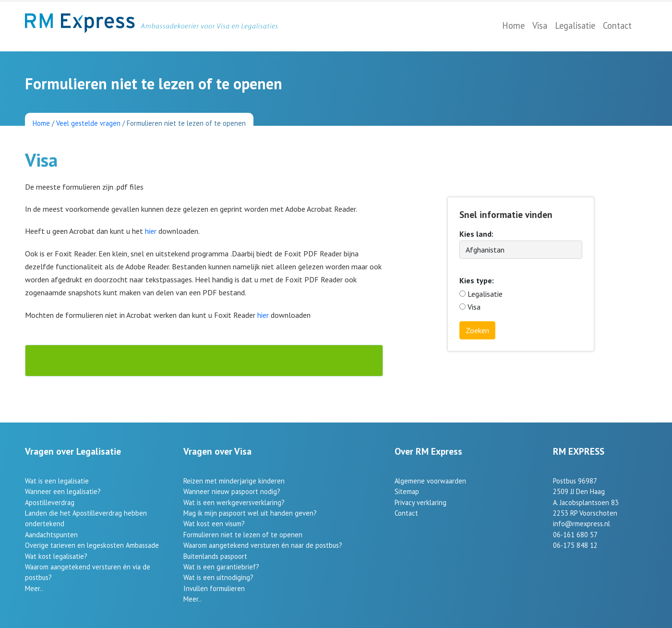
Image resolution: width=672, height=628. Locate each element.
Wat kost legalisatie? (56, 556)
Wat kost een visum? (214, 524)
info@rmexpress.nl (582, 524)
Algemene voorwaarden (430, 481)
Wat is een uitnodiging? (218, 577)
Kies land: (476, 234)
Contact (617, 25)
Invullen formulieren (214, 588)
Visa (540, 25)
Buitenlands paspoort (215, 556)
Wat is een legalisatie (57, 481)
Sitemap (407, 491)
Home (513, 25)
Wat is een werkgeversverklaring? (234, 502)
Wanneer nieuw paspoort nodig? (232, 491)
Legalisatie (575, 25)
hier (152, 231)
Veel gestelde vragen (88, 123)
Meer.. (34, 588)
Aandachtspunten (51, 535)
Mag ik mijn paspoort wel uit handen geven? (250, 513)
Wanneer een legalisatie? (63, 491)
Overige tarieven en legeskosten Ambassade (92, 545)
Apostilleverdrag (50, 502)
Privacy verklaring (420, 502)
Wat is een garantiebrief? (221, 567)
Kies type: (477, 280)
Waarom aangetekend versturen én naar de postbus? (263, 545)
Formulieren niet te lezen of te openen (243, 535)
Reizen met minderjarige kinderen (234, 481)
